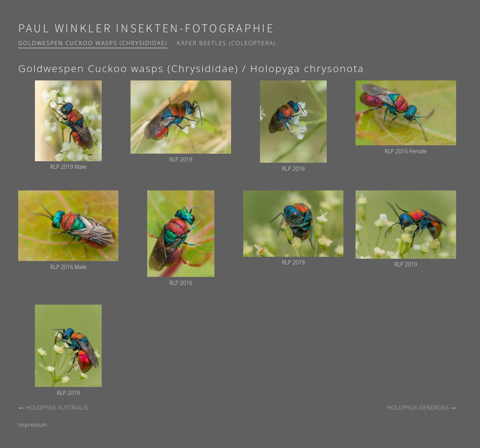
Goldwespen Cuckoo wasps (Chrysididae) (93, 43)
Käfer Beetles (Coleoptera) (226, 43)
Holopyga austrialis (53, 407)
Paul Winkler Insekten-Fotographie (146, 29)
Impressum (33, 425)
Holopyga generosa (422, 407)
